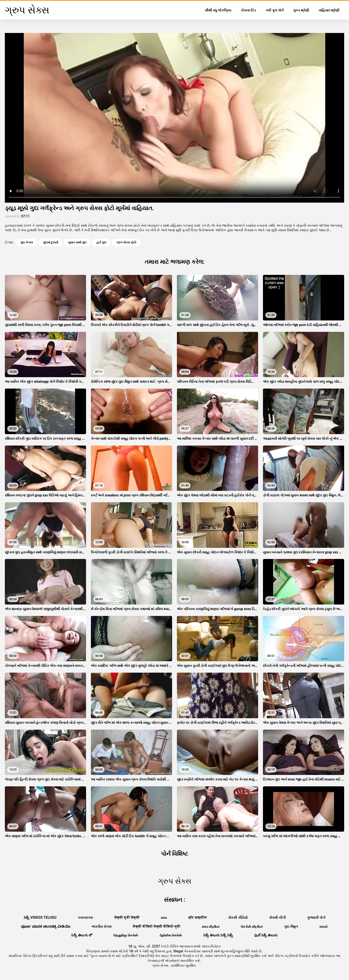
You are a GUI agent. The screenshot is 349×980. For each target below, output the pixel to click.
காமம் (324, 926)
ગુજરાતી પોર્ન (316, 917)
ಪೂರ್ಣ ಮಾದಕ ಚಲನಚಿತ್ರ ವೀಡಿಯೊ (46, 926)
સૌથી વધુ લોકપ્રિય (218, 10)
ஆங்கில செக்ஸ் (171, 935)
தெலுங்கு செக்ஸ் (126, 935)
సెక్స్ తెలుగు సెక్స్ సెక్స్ (218, 935)
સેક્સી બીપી (278, 917)
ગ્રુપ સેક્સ (161, 965)
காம (164, 917)
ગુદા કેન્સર (27, 242)
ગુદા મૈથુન (291, 926)
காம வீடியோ (211, 926)
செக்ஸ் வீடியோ (252, 926)
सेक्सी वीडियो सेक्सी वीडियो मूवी (157, 926)
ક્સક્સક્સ (85, 917)
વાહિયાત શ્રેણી (329, 10)
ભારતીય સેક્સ (102, 926)
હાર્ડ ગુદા (101, 242)
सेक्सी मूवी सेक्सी (127, 917)
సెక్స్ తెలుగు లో (82, 935)
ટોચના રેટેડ (248, 10)
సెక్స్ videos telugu (40, 917)
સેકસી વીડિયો (238, 917)
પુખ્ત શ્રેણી (301, 10)
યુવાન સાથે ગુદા (77, 242)
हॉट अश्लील (198, 917)
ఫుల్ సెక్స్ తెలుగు (266, 935)
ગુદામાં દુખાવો (51, 242)
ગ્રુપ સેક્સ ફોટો (126, 242)
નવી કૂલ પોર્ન (275, 10)
